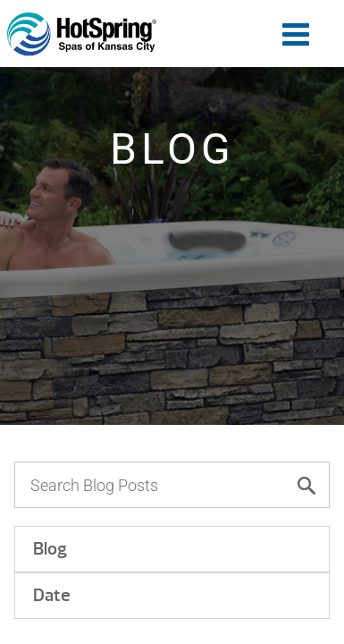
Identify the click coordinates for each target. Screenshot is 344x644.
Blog (50, 549)
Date (52, 595)
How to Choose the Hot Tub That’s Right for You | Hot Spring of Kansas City (82, 35)
